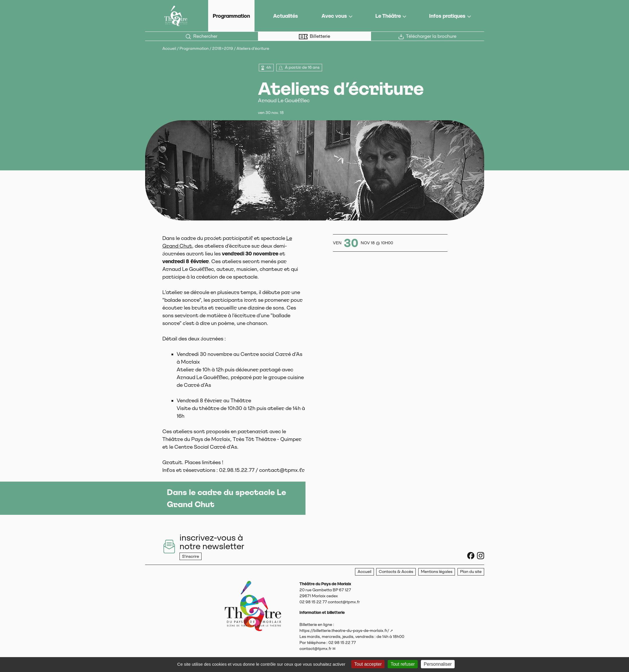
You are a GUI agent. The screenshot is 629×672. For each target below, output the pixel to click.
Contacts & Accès (396, 572)
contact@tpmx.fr (316, 649)
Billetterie (314, 36)
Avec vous (334, 16)
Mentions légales (437, 572)
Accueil (169, 48)
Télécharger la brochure (427, 36)
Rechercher (202, 36)
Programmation (231, 16)
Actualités (286, 16)
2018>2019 (223, 48)
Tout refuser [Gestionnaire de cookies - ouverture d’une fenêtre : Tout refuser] (403, 664)
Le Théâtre (388, 16)
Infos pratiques (447, 16)
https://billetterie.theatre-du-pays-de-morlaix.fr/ (344, 630)
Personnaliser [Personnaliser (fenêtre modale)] (438, 664)
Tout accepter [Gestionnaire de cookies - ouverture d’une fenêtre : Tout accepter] (368, 664)
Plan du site (471, 572)
